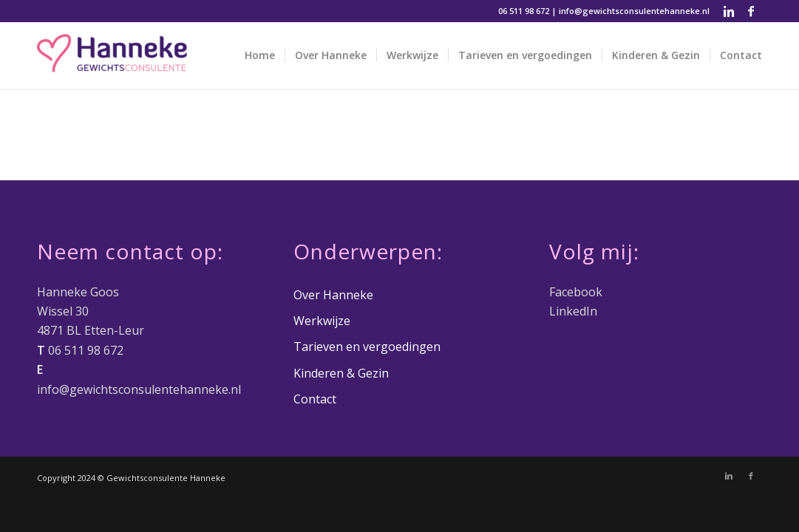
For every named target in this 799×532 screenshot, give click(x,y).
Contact (315, 399)
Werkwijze (322, 321)
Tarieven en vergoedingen (367, 347)
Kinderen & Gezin (341, 373)
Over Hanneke (333, 295)
